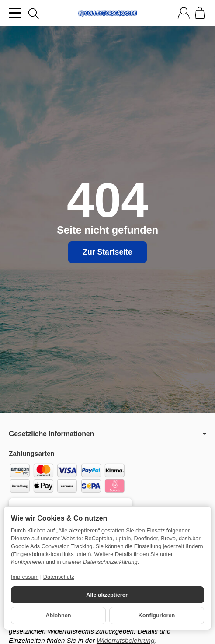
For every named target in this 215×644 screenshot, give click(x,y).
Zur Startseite (107, 252)
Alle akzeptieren (107, 595)
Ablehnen (58, 615)
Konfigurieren (157, 615)
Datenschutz (59, 577)
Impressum (25, 577)
